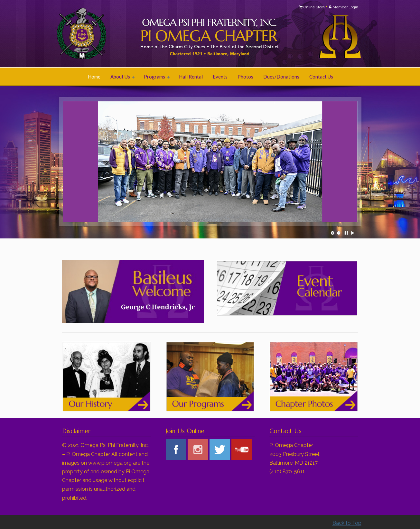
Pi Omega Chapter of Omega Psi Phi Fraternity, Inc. (143, 34)
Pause (347, 233)
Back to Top (347, 523)
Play (353, 233)
